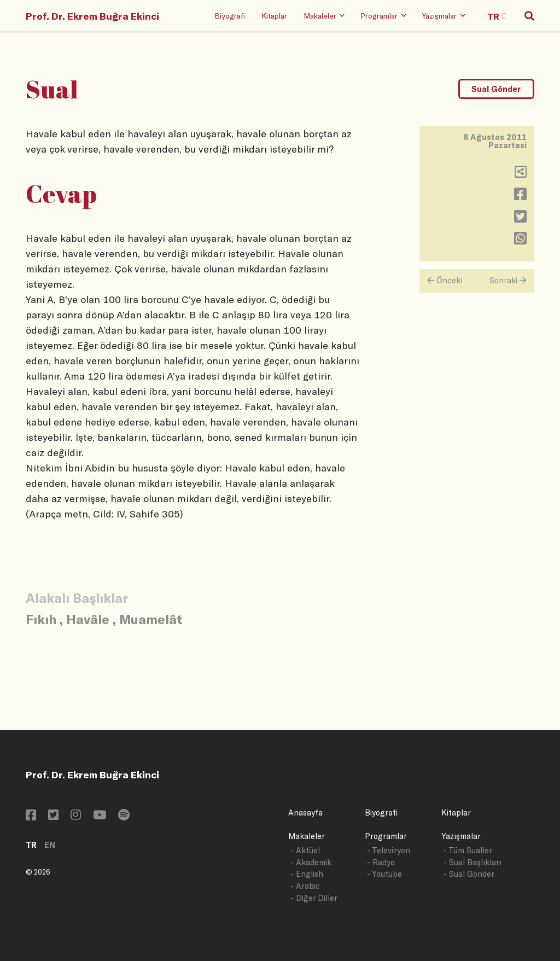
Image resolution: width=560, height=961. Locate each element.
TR (31, 845)
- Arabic (305, 886)
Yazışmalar (461, 836)
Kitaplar (274, 16)
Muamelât (151, 619)
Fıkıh (41, 619)
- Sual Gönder (469, 874)
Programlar (386, 836)
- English (307, 874)
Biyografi (230, 16)
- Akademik (311, 862)
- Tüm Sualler (468, 850)
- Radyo (381, 862)
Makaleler (307, 836)
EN (50, 845)
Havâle (88, 619)
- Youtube (384, 874)
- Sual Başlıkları (472, 862)
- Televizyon (389, 850)
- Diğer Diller (314, 898)
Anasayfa (305, 813)
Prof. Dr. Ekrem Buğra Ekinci (92, 16)
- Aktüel (305, 850)
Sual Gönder (496, 89)
